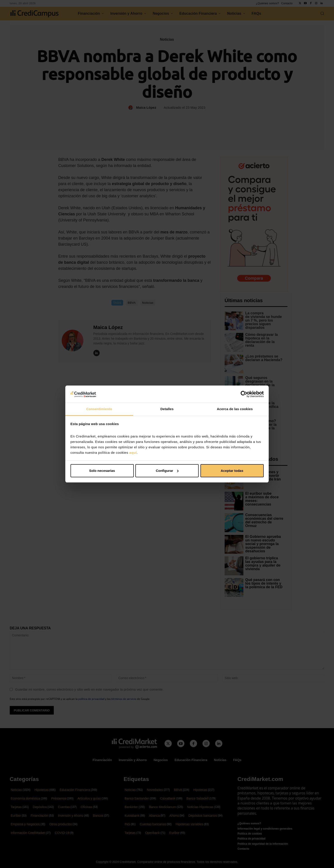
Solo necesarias (102, 471)
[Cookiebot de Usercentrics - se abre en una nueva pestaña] (244, 394)
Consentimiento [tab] (99, 409)
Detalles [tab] (167, 409)
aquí (133, 453)
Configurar (167, 471)
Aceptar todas (232, 471)
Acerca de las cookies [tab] (235, 409)
